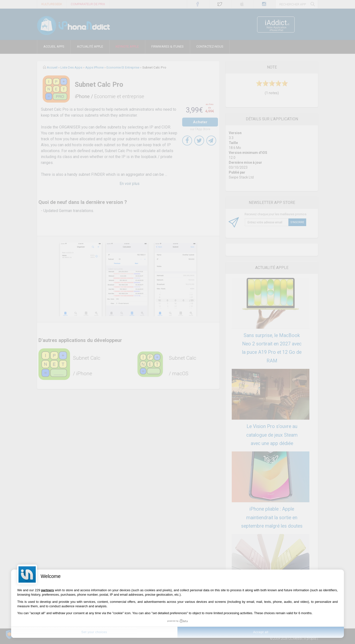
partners (48, 590)
